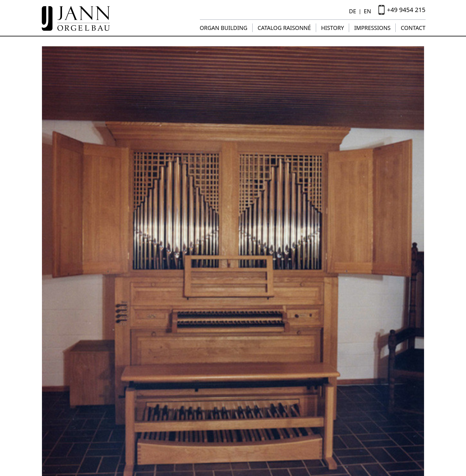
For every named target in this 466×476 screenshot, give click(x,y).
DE (353, 11)
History (332, 28)
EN (367, 11)
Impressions (372, 28)
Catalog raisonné (284, 28)
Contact (413, 28)
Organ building (224, 28)
